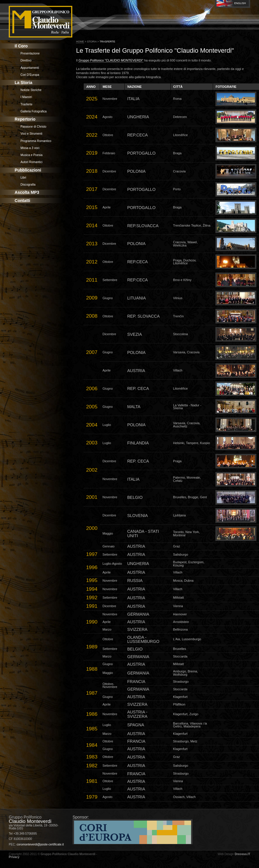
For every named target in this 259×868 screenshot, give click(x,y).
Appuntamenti (30, 68)
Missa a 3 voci (30, 148)
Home (80, 42)
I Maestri (26, 97)
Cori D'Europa (30, 75)
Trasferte (26, 104)
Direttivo (26, 60)
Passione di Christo (33, 127)
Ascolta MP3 (27, 192)
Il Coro (21, 46)
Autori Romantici (31, 162)
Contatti (22, 201)
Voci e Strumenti (31, 134)
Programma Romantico (36, 141)
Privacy (14, 857)
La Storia (23, 83)
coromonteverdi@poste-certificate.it (40, 844)
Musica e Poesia (31, 155)
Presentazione (30, 53)
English (240, 3)
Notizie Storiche (31, 90)
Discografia (28, 185)
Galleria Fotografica (34, 111)
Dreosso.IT (242, 854)
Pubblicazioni (28, 170)
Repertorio (25, 119)
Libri (23, 178)
